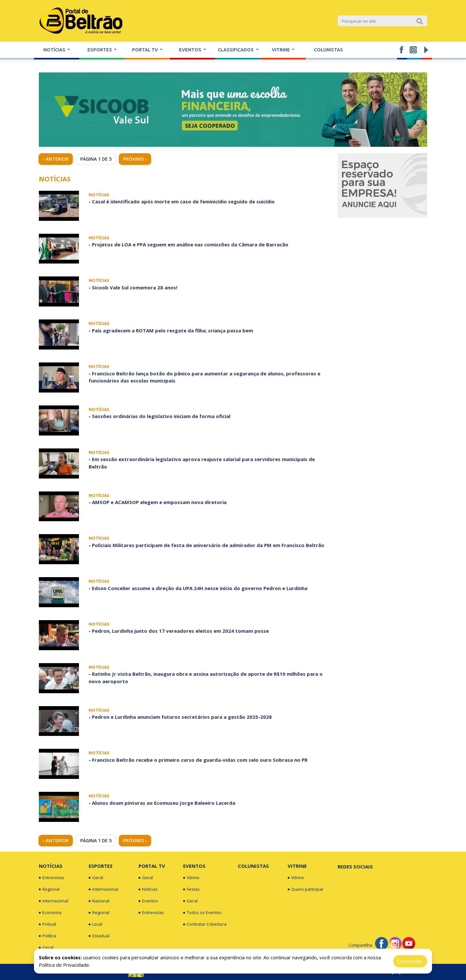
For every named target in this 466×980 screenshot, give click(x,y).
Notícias (51, 866)
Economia (50, 913)
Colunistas (328, 50)
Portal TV (152, 866)
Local (95, 924)
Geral (46, 948)
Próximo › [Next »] (135, 159)
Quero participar (306, 889)
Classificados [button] (236, 50)
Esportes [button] (100, 50)
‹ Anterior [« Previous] (56, 159)
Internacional (54, 901)
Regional (49, 889)
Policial (47, 924)
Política (48, 936)
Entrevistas (52, 878)
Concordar (410, 961)
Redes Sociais (355, 867)
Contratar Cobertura (205, 924)
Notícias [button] (55, 50)
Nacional (99, 901)
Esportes (101, 866)
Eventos (148, 901)
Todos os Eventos (202, 913)
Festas (191, 889)
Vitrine (191, 878)
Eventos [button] (191, 50)
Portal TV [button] (145, 50)
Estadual (99, 936)
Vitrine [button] (281, 50)
